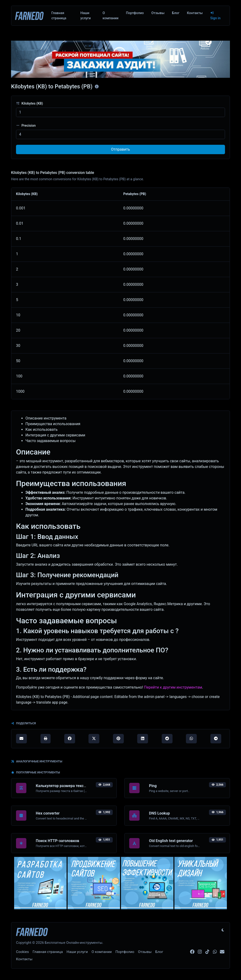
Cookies (22, 952)
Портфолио (135, 13)
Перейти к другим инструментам (173, 687)
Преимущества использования (53, 424)
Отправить (120, 149)
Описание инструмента (46, 418)
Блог (176, 13)
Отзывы (158, 13)
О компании (110, 16)
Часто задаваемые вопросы (50, 441)
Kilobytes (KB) (30, 104)
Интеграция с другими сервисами (55, 435)
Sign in (215, 16)
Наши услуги (85, 16)
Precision (26, 126)
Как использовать (42, 429)
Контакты (195, 13)
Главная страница (59, 16)
